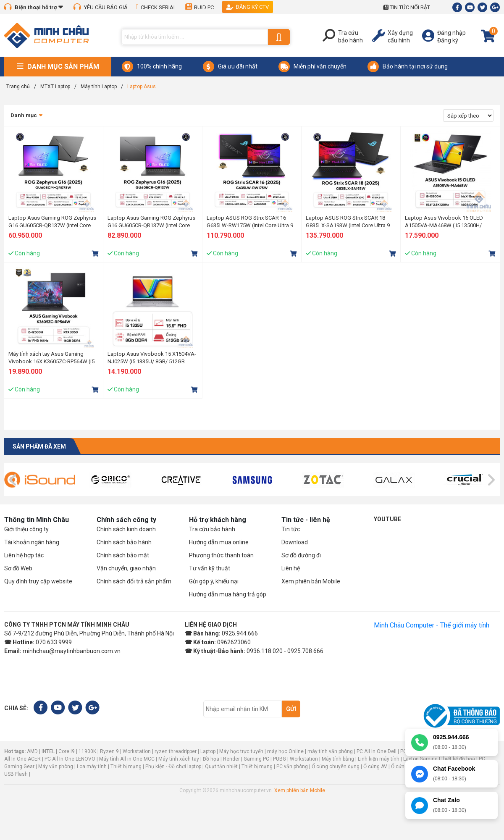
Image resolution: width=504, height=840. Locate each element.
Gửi (291, 709)
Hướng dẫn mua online (219, 542)
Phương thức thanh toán (221, 555)
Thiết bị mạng (126, 766)
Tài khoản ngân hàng (32, 542)
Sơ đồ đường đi (301, 555)
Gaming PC (256, 759)
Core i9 (67, 751)
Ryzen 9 (109, 751)
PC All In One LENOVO (70, 759)
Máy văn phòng (56, 766)
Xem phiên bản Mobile (311, 581)
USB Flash (17, 774)
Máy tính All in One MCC (127, 759)
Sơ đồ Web (18, 568)
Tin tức (291, 529)
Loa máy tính (92, 766)
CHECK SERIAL (156, 7)
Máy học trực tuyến (241, 751)
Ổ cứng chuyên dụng (336, 766)
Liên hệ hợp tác (24, 555)
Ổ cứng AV (375, 766)
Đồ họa (211, 759)
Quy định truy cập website (38, 581)
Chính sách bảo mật (123, 555)
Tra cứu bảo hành (212, 529)
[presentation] (13, 480)
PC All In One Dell (377, 751)
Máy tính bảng (338, 759)
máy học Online (285, 751)
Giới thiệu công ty (26, 529)
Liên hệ (291, 568)
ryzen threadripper (176, 751)
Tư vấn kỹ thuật (210, 568)
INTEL (48, 751)
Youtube (387, 519)
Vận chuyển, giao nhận (126, 568)
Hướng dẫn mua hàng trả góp (228, 594)
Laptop (208, 751)
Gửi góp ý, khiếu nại (214, 581)
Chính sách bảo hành (124, 542)
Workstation (137, 751)
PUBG (280, 759)
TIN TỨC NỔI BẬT (407, 7)
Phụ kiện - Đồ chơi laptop (173, 766)
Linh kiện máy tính (379, 759)
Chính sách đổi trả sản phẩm (134, 581)
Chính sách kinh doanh (126, 529)
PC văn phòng (292, 766)
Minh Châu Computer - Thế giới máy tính (432, 625)
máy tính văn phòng (330, 751)
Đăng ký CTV (248, 7)
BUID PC (199, 7)
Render (231, 759)
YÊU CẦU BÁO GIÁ (101, 7)
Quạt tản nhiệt (221, 766)
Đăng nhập (451, 33)
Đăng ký (448, 40)
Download (295, 542)
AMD (32, 751)
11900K (87, 751)
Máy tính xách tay (179, 759)
